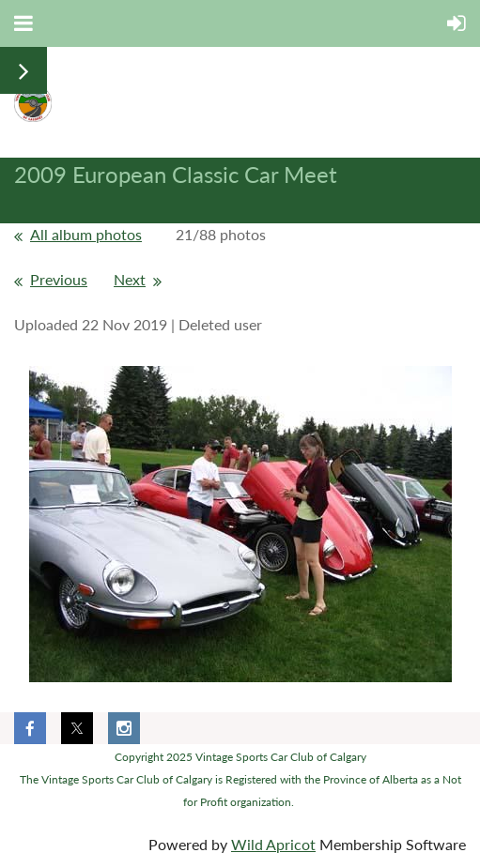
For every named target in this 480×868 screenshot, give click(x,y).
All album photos (86, 234)
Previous (59, 279)
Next (130, 279)
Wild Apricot (273, 844)
